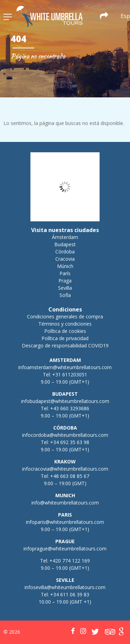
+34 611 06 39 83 (70, 594)
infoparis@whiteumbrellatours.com (65, 522)
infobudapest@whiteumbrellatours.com (65, 401)
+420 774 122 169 (69, 561)
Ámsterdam (65, 237)
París (65, 273)
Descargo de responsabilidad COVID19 (65, 345)
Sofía (65, 295)
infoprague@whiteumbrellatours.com (65, 549)
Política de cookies (65, 331)
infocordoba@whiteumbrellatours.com (65, 435)
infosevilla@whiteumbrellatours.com (65, 587)
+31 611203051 (70, 374)
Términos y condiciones (65, 324)
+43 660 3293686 (70, 408)
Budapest (65, 244)
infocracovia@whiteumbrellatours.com (65, 469)
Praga (65, 281)
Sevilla (65, 288)
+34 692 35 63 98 (70, 442)
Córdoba (65, 252)
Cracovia (65, 259)
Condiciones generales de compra (65, 316)
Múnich (65, 266)
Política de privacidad (65, 338)
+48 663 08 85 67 (70, 476)
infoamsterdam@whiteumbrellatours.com (65, 367)
